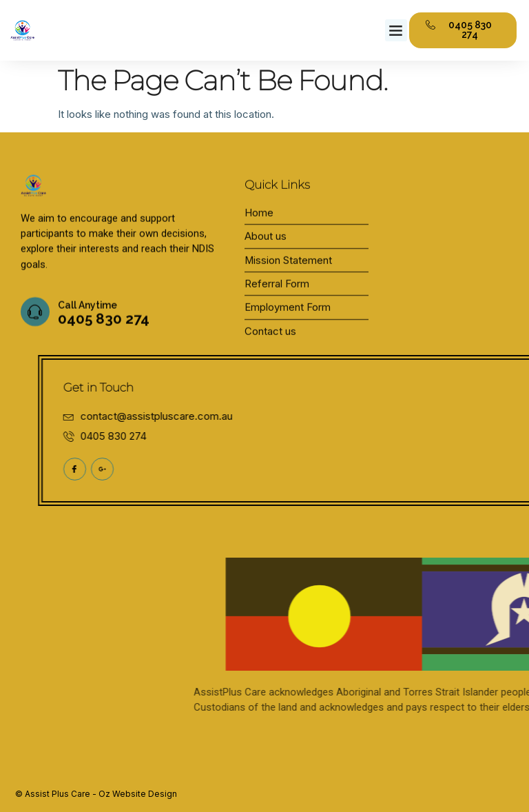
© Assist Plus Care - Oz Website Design (96, 794)
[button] (396, 30)
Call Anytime (87, 317)
